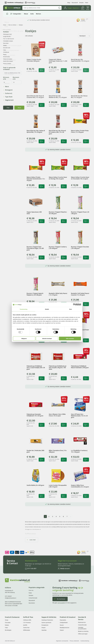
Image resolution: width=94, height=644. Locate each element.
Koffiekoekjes (27, 630)
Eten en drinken (12, 25)
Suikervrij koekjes (8, 59)
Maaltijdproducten (65, 628)
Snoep (7, 620)
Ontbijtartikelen (64, 623)
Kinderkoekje (6, 57)
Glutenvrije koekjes (8, 61)
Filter (8, 108)
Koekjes (7, 625)
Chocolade (8, 623)
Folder (87, 3)
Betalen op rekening (83, 631)
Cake (4, 50)
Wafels (5, 45)
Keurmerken (32, 603)
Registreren (76, 8)
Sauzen (62, 625)
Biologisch (9, 90)
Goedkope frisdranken (47, 620)
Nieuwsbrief (75, 3)
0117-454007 (8, 596)
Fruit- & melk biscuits (9, 39)
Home (5, 25)
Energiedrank (45, 625)
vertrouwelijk (61, 603)
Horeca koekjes (7, 63)
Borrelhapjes (8, 630)
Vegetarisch (9, 100)
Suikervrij (9, 93)
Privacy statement (74, 641)
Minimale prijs (6, 78)
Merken (38, 14)
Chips (6, 628)
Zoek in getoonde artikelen (9, 69)
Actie (32, 14)
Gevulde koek (7, 48)
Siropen (44, 628)
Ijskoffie (25, 625)
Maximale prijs (16, 78)
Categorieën (17, 14)
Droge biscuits (7, 36)
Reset (19, 108)
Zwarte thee (26, 628)
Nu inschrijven (61, 599)
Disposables (63, 620)
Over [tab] (71, 309)
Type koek (9, 97)
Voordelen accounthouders (82, 628)
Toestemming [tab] (24, 309)
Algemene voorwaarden (62, 641)
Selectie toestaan (47, 338)
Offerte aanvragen (83, 634)
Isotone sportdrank (46, 623)
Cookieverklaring (85, 641)
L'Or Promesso (27, 623)
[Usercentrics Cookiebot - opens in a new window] (74, 305)
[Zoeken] (59, 8)
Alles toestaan (70, 338)
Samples (81, 3)
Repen (5, 54)
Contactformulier (33, 598)
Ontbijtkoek (6, 52)
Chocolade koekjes (8, 41)
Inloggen (70, 8)
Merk (7, 87)
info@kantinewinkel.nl (11, 598)
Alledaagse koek (7, 34)
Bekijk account (65, 568)
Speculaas (6, 43)
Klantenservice (31, 561)
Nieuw (26, 14)
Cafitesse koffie (27, 620)
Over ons (31, 590)
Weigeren (24, 338)
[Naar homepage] (7, 14)
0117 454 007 (32, 568)
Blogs (69, 3)
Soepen (62, 630)
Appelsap (44, 630)
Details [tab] (47, 309)
